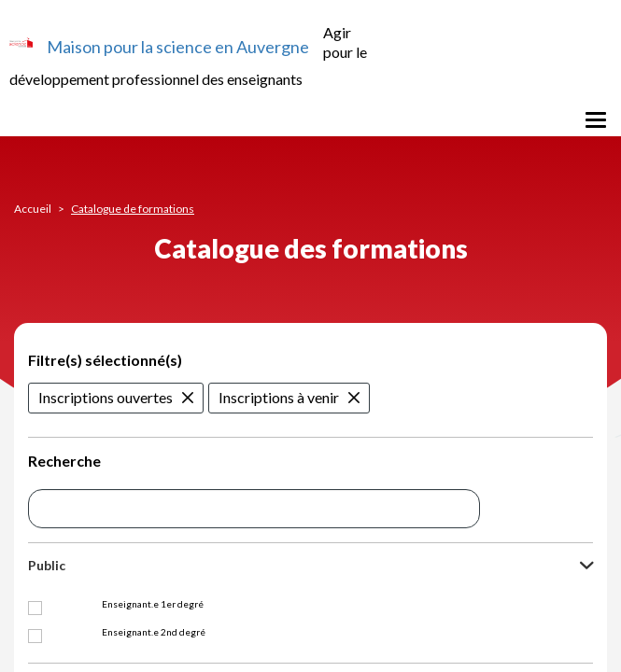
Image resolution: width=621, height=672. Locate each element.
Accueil (33, 209)
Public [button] (47, 565)
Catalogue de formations (133, 209)
